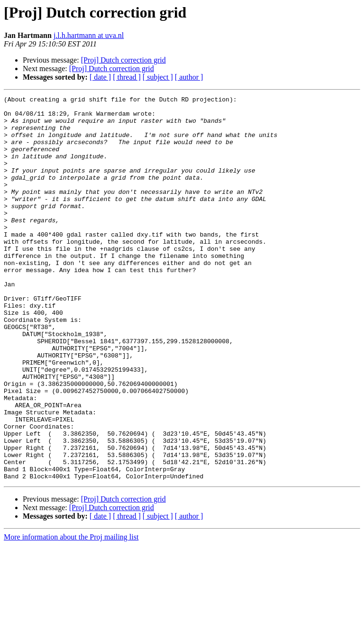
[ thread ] (127, 77)
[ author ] (189, 77)
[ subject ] (158, 77)
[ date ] (100, 77)
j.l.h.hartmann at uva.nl (89, 35)
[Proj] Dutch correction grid (123, 60)
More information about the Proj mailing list (71, 614)
